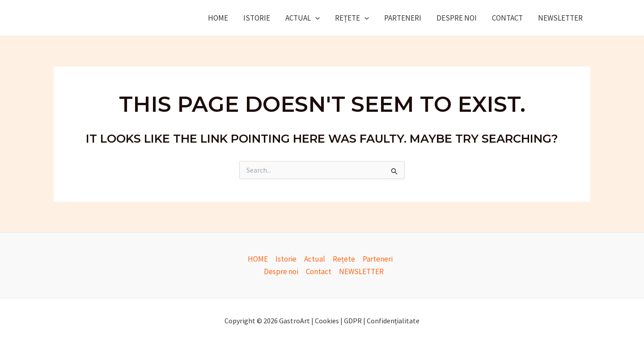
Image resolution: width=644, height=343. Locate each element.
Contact (507, 18)
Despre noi (457, 18)
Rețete (352, 18)
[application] (315, 18)
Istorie (257, 18)
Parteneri (403, 18)
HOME (218, 18)
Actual (303, 18)
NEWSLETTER (560, 18)
